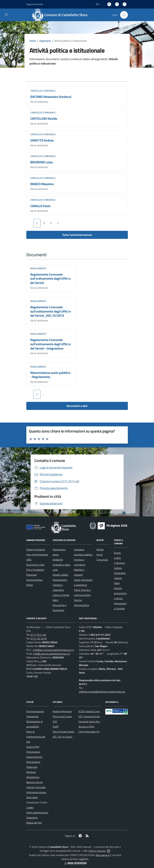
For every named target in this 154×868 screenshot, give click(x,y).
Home (33, 41)
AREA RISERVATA (75, 863)
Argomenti (45, 41)
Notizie (100, 549)
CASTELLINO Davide (44, 118)
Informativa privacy (36, 792)
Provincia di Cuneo (62, 716)
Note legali (32, 797)
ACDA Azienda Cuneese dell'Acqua (96, 711)
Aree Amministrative (37, 555)
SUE (55, 721)
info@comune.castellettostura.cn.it (52, 654)
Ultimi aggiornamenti (37, 813)
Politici (30, 585)
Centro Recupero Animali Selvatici (96, 732)
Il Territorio (119, 563)
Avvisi (100, 555)
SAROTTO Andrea (42, 140)
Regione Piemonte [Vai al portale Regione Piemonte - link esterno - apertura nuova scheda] (35, 4)
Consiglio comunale (43, 91)
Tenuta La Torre (86, 727)
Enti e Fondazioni (35, 570)
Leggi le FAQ (33, 747)
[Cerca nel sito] (124, 15)
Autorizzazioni (60, 580)
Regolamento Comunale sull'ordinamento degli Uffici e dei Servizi (50, 279)
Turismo (78, 600)
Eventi (117, 553)
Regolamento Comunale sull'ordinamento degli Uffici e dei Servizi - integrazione (50, 344)
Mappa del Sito (34, 823)
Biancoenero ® (103, 855)
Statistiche (32, 818)
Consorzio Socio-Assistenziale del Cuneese (101, 721)
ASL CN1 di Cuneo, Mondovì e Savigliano (74, 737)
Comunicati (102, 560)
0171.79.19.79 (39, 638)
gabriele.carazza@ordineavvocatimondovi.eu (102, 692)
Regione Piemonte (62, 711)
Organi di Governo (36, 549)
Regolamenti (38, 268)
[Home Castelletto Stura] (61, 15)
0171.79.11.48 (38, 635)
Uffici (29, 560)
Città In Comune (97, 851)
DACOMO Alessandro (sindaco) (51, 97)
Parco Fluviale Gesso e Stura (67, 732)
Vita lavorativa (81, 605)
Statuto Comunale (36, 787)
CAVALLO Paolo (40, 206)
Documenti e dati (77, 406)
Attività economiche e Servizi (120, 593)
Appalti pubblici (61, 575)
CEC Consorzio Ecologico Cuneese (96, 716)
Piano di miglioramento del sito (36, 737)
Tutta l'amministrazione (77, 235)
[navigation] (6, 15)
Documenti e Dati (35, 565)
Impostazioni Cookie (37, 802)
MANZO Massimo (42, 184)
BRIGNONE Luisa (41, 162)
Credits (30, 807)
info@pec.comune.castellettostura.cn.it (53, 650)
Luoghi (117, 558)
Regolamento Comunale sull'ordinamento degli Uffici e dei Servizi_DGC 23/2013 (50, 311)
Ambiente (58, 560)
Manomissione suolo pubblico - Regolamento (50, 375)
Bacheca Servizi (35, 782)
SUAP (56, 727)
